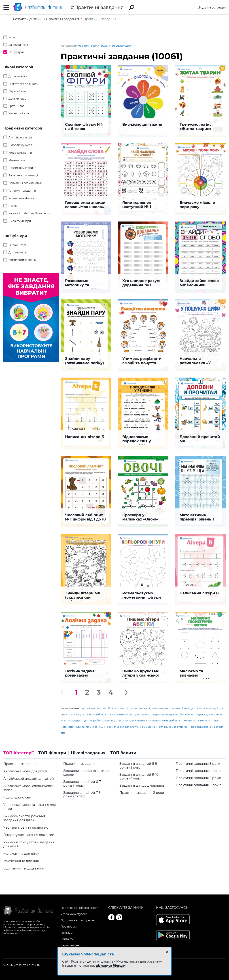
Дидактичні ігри (20, 221)
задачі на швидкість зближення (173, 715)
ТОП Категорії (18, 753)
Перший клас (18, 91)
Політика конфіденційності (80, 908)
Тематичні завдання (22, 191)
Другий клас (17, 99)
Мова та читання (20, 153)
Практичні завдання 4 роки (198, 771)
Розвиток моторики (22, 168)
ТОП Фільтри (52, 753)
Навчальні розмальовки (25, 183)
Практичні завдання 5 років (198, 778)
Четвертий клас (19, 113)
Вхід (201, 7)
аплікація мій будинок (173, 727)
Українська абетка (21, 198)
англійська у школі (114, 708)
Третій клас (16, 106)
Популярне (16, 52)
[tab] (20, 754)
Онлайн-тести (18, 245)
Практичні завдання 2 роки (142, 793)
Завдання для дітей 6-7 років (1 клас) (82, 784)
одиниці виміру (182, 708)
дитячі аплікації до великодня (149, 708)
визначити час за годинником (129, 715)
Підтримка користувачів (77, 920)
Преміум (67, 933)
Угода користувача (74, 914)
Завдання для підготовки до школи (86, 773)
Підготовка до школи (23, 84)
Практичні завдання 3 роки (198, 764)
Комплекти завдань (22, 260)
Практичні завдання (99, 7)
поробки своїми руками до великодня (105, 46)
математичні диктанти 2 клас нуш (82, 727)
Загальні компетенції (23, 175)
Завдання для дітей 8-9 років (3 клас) (138, 766)
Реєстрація (216, 7)
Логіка (13, 206)
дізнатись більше (110, 965)
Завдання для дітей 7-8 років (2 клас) (82, 795)
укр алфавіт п (90, 708)
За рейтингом (18, 45)
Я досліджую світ (20, 145)
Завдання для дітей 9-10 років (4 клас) (139, 777)
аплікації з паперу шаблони (89, 715)
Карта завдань (71, 945)
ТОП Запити (123, 753)
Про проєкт (69, 927)
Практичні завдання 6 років (199, 785)
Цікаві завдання (88, 753)
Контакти (67, 939)
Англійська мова (20, 137)
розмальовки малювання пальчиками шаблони (150, 721)
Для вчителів (18, 252)
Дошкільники (18, 76)
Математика (17, 160)
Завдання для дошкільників (142, 786)
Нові (12, 37)
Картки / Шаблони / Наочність (29, 213)
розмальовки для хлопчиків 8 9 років (131, 727)
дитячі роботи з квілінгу (100, 721)
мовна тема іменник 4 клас (201, 721)
